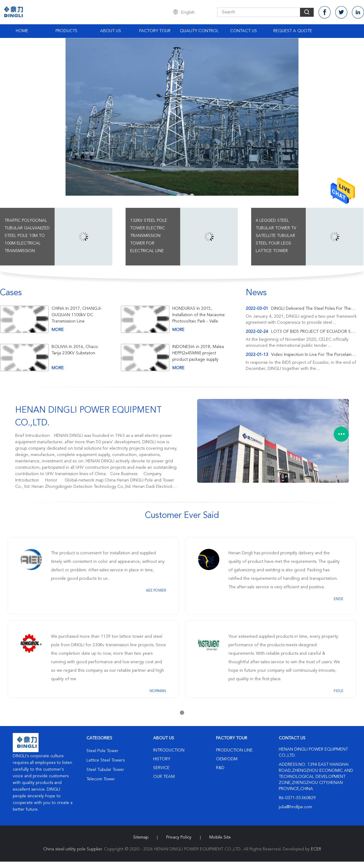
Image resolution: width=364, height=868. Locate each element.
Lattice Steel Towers (106, 760)
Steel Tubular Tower (105, 770)
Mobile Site (220, 837)
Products (66, 31)
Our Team (164, 777)
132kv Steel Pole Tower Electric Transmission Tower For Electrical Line (149, 236)
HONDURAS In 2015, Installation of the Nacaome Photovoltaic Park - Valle (199, 315)
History (162, 759)
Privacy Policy (179, 837)
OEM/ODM (227, 759)
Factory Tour (155, 31)
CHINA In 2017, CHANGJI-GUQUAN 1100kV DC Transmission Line (77, 315)
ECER (316, 849)
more (58, 330)
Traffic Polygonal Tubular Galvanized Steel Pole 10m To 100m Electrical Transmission (27, 236)
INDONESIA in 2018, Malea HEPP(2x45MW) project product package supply (198, 353)
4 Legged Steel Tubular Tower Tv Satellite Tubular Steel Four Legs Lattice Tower (276, 236)
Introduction (169, 750)
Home (22, 31)
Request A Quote (293, 31)
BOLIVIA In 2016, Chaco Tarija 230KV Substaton (75, 350)
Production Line (234, 750)
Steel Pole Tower (102, 751)
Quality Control (199, 31)
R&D (220, 768)
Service (161, 768)
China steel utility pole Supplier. (74, 849)
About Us (111, 31)
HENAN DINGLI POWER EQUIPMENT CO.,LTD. (88, 417)
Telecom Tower (101, 779)
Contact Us (244, 31)
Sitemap (141, 837)
